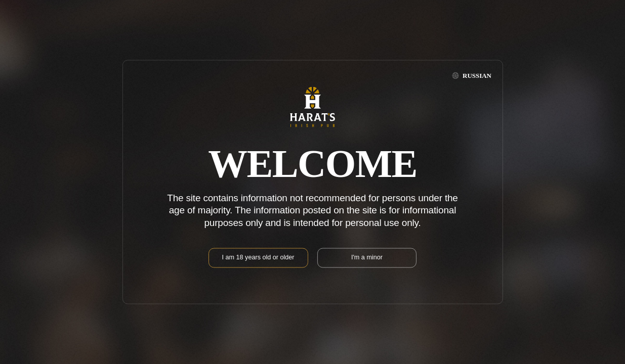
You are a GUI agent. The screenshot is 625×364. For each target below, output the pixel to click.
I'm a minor (367, 257)
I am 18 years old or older (258, 257)
